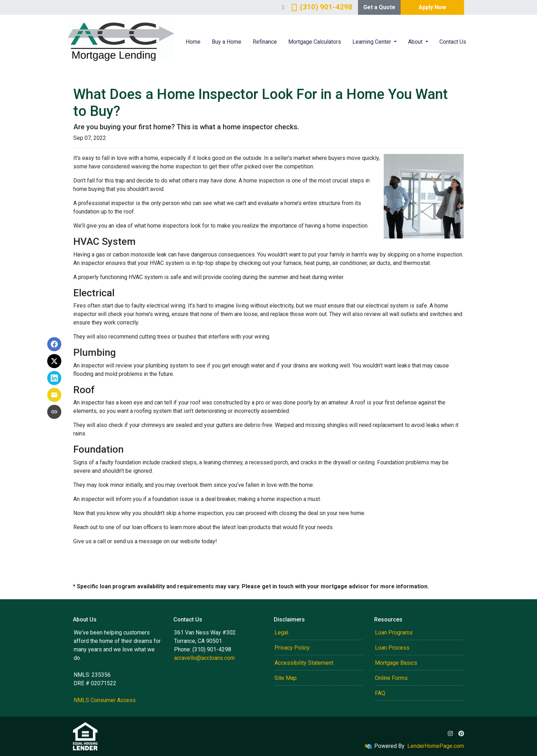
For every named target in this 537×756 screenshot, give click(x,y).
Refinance (265, 42)
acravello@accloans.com (204, 658)
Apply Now (432, 7)
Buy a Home (227, 42)
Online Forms (391, 678)
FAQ (380, 693)
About (416, 42)
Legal (281, 633)
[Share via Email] (54, 395)
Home (193, 42)
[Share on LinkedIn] (54, 378)
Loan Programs (394, 633)
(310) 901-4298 (322, 7)
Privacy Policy (292, 648)
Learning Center (372, 42)
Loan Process (392, 648)
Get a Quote (379, 7)
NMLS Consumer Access (105, 700)
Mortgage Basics (396, 663)
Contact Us (453, 42)
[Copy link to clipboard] (54, 412)
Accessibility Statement (304, 663)
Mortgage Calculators (315, 42)
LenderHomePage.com (436, 746)
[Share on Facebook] (54, 344)
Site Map (286, 678)
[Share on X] (54, 361)
